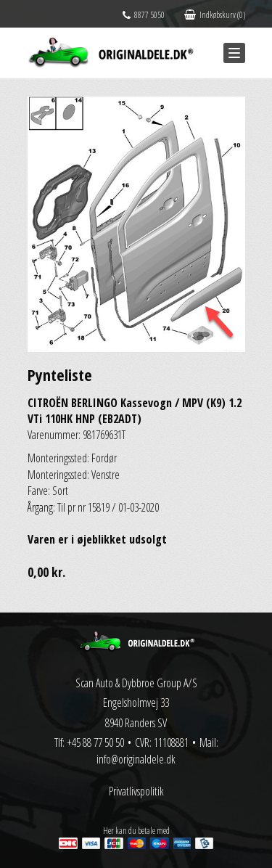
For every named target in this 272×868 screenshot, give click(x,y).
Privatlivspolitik (136, 791)
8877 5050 (144, 15)
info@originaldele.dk (136, 759)
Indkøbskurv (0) (215, 15)
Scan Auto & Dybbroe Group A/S (136, 683)
